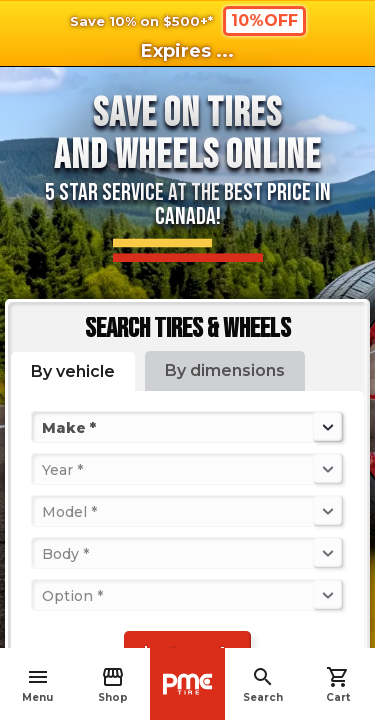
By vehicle (73, 371)
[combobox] (44, 427)
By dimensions (225, 370)
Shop (113, 684)
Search (263, 684)
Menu (37, 684)
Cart (338, 684)
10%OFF (264, 20)
